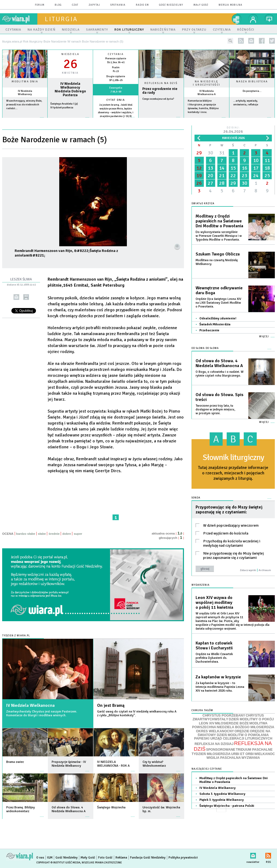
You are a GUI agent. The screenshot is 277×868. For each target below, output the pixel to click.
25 (267, 176)
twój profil (253, 19)
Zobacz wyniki (248, 570)
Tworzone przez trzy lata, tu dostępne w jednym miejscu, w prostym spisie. (215, 409)
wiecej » (70, 120)
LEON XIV (207, 723)
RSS (268, 855)
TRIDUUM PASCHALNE (254, 750)
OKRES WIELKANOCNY (215, 731)
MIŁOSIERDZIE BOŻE (232, 723)
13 (210, 168)
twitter (272, 41)
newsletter (251, 41)
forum (40, 5)
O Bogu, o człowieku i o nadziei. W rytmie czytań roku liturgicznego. (220, 374)
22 (233, 176)
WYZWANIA (250, 758)
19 (199, 176)
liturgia (61, 19)
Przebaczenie (209, 330)
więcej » (25, 120)
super (78, 534)
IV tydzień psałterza (62, 108)
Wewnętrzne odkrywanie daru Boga (219, 290)
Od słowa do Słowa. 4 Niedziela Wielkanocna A (219, 363)
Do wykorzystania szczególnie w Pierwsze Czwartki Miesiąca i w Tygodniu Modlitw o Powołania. (219, 236)
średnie (54, 534)
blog (58, 5)
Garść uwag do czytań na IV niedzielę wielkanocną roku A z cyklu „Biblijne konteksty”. (137, 713)
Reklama (121, 858)
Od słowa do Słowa (205, 348)
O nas (40, 858)
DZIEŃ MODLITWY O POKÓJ (251, 719)
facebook (262, 41)
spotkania (118, 5)
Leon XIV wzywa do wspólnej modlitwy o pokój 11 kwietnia (214, 603)
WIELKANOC (265, 754)
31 (222, 153)
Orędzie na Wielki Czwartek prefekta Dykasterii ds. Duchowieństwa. (214, 658)
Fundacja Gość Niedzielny (148, 858)
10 (256, 160)
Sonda (196, 498)
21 (222, 176)
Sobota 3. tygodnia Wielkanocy (222, 794)
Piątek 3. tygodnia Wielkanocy (222, 800)
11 (267, 160)
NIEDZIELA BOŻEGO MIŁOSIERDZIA (245, 727)
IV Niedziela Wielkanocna (30, 705)
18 (267, 168)
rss (241, 41)
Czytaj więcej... (161, 120)
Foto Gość (105, 858)
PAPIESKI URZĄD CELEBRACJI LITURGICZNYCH (233, 739)
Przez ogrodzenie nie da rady (160, 91)
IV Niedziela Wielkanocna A (207, 93)
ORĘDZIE (242, 731)
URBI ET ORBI (242, 754)
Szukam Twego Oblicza (218, 254)
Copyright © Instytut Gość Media (58, 863)
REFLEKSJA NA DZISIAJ (214, 744)
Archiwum (265, 570)
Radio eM (142, 5)
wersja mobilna (230, 5)
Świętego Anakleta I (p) (64, 104)
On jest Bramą (111, 705)
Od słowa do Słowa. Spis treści (220, 397)
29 (199, 153)
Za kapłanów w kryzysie (218, 677)
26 (199, 183)
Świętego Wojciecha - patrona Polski (227, 806)
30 (210, 153)
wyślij (16, 297)
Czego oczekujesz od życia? (158, 99)
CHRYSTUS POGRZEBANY (224, 715)
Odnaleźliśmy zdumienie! (218, 318)
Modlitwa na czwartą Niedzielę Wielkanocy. (217, 262)
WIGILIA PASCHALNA (224, 758)
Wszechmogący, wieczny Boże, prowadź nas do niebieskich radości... (24, 105)
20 (210, 176)
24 (256, 176)
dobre (67, 534)
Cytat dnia (116, 100)
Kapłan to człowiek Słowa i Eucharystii (214, 646)
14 (222, 168)
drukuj (26, 297)
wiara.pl (20, 19)
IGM (50, 858)
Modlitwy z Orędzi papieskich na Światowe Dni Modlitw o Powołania (219, 221)
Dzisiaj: (233, 130)
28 (222, 183)
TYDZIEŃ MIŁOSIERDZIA (211, 754)
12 (199, 168)
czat (75, 5)
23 (245, 176)
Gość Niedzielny (171, 5)
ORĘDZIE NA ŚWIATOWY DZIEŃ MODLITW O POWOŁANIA (234, 733)
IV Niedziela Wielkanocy (25, 93)
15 (233, 168)
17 (256, 168)
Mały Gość (201, 5)
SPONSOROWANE (221, 750)
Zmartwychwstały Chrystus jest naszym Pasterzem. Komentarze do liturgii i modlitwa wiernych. (42, 713)
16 (245, 168)
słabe (42, 534)
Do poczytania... (252, 91)
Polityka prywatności (183, 858)
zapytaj (94, 5)
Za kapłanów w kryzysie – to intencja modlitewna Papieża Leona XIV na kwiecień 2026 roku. (220, 687)
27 (210, 183)
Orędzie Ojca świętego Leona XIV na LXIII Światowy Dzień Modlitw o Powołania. (218, 303)
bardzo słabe (26, 534)
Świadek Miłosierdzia (215, 324)
